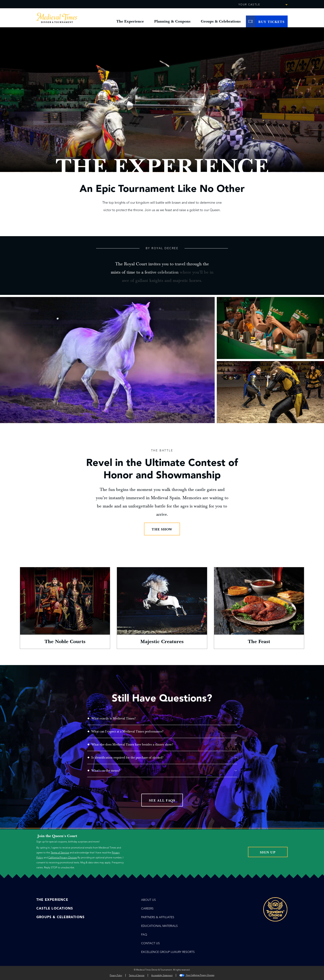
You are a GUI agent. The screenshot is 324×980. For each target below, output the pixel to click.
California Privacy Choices (63, 857)
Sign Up (268, 852)
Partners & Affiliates (158, 917)
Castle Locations (55, 908)
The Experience (52, 900)
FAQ (144, 935)
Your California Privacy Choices (197, 975)
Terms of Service (60, 853)
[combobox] (275, 5)
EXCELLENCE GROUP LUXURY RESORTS (168, 952)
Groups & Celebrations (60, 917)
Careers (147, 909)
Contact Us (150, 943)
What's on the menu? (164, 771)
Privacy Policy (116, 975)
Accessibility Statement (162, 975)
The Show (162, 529)
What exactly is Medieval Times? (164, 718)
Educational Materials (159, 926)
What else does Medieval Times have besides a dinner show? (164, 744)
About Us (148, 900)
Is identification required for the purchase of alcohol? (164, 757)
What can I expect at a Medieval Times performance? (164, 731)
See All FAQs (162, 801)
